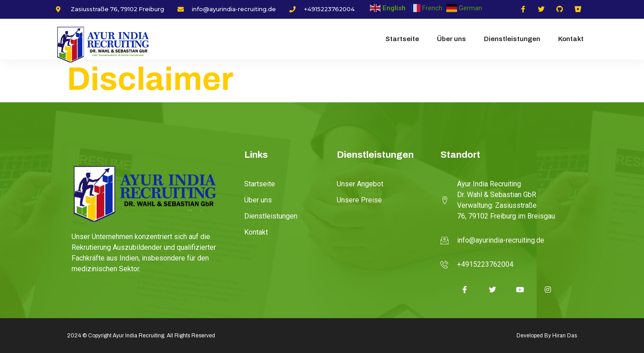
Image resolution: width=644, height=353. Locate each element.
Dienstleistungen (512, 39)
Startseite (402, 39)
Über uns (451, 39)
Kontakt (571, 39)
